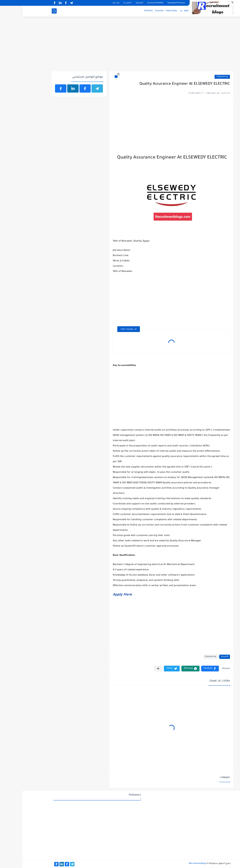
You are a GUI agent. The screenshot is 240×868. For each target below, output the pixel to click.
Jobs (164, 11)
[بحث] (32, 11)
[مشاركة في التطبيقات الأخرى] (136, 669)
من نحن (93, 3)
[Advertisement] (120, 46)
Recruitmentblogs (175, 864)
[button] (188, 669)
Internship (149, 11)
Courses (137, 11)
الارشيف (117, 3)
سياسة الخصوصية (154, 3)
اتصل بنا (105, 3)
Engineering (200, 77)
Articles (126, 11)
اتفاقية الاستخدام (133, 3)
